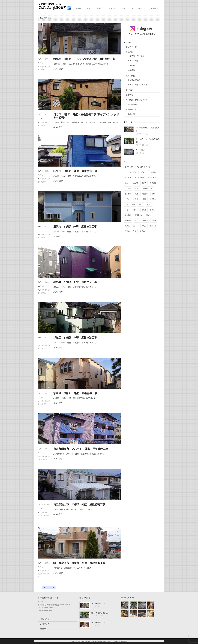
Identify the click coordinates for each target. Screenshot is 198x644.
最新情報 (43, 629)
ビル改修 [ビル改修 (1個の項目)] (153, 172)
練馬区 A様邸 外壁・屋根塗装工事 (75, 282)
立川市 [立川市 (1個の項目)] (136, 226)
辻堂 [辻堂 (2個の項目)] (135, 231)
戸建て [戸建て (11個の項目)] (141, 204)
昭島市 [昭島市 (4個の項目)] (144, 210)
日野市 (43, 125)
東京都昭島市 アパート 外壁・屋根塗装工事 (81, 449)
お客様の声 (130, 114)
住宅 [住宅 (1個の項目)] (127, 183)
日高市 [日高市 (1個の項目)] (136, 210)
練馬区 (43, 70)
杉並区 (43, 349)
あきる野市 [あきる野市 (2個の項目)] (129, 167)
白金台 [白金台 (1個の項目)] (146, 220)
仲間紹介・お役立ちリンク (137, 100)
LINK (131, 8)
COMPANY (142, 8)
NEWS (89, 8)
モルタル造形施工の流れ (138, 85)
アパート (44, 457)
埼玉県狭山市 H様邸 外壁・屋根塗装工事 (79, 504)
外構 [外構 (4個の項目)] (153, 194)
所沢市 (43, 237)
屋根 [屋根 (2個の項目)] (145, 199)
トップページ (131, 47)
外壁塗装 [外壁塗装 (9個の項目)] (145, 194)
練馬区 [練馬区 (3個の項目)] (144, 226)
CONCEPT (100, 8)
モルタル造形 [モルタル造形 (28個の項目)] (140, 178)
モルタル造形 (133, 61)
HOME (79, 8)
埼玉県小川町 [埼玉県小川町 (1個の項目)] (148, 188)
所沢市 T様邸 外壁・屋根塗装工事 (75, 227)
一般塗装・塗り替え (136, 56)
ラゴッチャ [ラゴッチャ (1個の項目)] (152, 178)
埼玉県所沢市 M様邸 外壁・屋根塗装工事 (79, 563)
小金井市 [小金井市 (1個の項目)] (136, 199)
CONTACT (155, 8)
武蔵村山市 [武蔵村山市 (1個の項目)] (139, 215)
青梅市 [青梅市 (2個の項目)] (142, 231)
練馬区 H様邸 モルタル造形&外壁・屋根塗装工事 (84, 59)
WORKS (112, 8)
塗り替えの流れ (134, 80)
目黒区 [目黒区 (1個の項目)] (154, 220)
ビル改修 (131, 65)
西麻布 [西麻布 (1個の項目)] (127, 231)
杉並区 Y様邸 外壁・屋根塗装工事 (75, 338)
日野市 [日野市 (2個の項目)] (127, 210)
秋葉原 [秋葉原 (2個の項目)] (127, 226)
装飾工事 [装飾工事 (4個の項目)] (153, 226)
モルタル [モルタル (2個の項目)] (128, 178)
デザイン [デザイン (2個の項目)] (143, 172)
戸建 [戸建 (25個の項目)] (133, 204)
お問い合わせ (131, 105)
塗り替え (44, 67)
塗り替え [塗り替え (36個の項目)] (128, 194)
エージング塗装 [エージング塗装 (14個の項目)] (130, 172)
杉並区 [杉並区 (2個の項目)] (152, 210)
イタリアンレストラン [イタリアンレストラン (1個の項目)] (144, 167)
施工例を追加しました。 (100, 603)
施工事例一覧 (131, 109)
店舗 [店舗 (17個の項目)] (127, 204)
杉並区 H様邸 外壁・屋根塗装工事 (75, 393)
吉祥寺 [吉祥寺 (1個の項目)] (144, 183)
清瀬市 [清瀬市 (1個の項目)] (149, 215)
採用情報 (129, 95)
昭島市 (43, 182)
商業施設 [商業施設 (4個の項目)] (153, 183)
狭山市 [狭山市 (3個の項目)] (137, 220)
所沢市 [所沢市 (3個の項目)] (149, 204)
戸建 (44, 515)
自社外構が (140, 150)
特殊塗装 (131, 70)
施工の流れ (130, 76)
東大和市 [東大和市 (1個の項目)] (128, 215)
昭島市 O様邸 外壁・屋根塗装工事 (75, 171)
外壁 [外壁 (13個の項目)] (136, 194)
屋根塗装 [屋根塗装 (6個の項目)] (153, 199)
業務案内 (129, 52)
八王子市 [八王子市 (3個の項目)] (135, 183)
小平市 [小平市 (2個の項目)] (127, 199)
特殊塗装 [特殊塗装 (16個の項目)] (128, 220)
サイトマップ (44, 624)
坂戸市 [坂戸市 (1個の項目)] (137, 188)
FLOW (122, 8)
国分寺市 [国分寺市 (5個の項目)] (128, 188)
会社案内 (129, 90)
